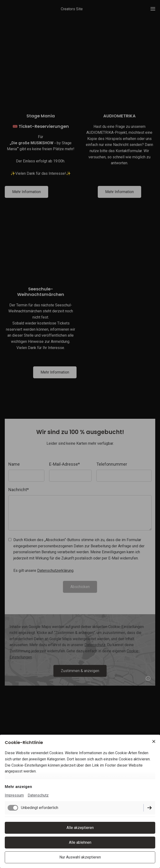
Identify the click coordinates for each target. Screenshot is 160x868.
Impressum (14, 795)
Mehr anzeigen (18, 787)
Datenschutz (38, 795)
